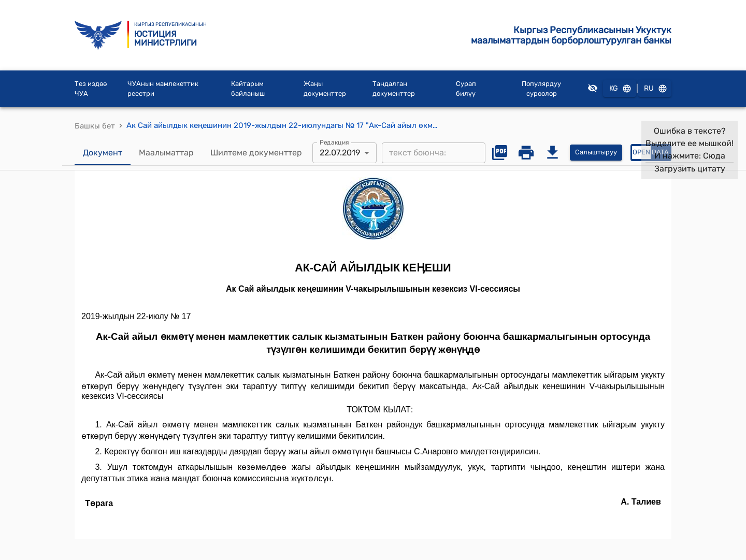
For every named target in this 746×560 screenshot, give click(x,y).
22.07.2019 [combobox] (340, 153)
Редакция (334, 142)
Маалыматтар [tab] (166, 153)
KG (620, 89)
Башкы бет (95, 126)
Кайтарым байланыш (248, 89)
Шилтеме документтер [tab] (256, 153)
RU (655, 89)
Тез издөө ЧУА (91, 89)
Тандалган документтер (394, 89)
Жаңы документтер (325, 89)
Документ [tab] (103, 153)
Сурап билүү (466, 89)
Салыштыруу (596, 153)
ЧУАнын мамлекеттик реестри (163, 89)
